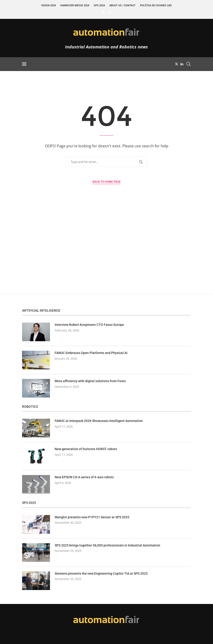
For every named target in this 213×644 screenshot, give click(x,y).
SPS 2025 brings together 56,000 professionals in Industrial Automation (107, 545)
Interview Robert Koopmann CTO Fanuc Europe (89, 325)
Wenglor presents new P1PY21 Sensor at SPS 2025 (92, 517)
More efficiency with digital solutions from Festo (90, 381)
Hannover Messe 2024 (75, 5)
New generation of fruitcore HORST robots (86, 449)
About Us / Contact (122, 5)
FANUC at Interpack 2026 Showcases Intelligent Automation (99, 421)
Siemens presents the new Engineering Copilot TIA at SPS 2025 (101, 573)
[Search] (189, 64)
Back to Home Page (107, 182)
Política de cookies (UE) (156, 5)
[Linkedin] (110, 12)
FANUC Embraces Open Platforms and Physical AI (91, 353)
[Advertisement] (106, 250)
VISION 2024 (48, 5)
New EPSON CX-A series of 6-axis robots (84, 477)
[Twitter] (103, 12)
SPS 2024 (99, 5)
